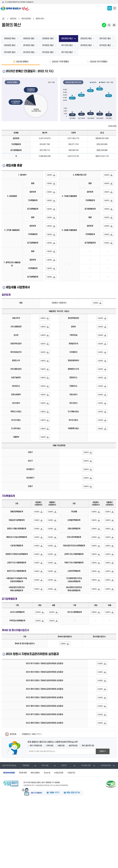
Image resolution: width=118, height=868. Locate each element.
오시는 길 (47, 840)
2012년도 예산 (48, 52)
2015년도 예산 (105, 45)
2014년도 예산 (10, 52)
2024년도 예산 (48, 39)
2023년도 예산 (67, 39)
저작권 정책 (23, 840)
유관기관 (63, 833)
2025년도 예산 (29, 39)
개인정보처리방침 (9, 840)
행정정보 (13, 19)
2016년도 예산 (86, 45)
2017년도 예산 (67, 45)
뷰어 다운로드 (35, 840)
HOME (3, 19)
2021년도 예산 (105, 39)
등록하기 (103, 819)
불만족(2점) (73, 813)
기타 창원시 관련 (85, 833)
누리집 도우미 (59, 840)
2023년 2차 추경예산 (99, 62)
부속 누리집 (44, 833)
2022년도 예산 (86, 39)
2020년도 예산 (10, 45)
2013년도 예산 (29, 52)
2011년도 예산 (67, 52)
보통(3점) (61, 813)
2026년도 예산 (10, 39)
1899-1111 (54, 860)
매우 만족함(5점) (36, 813)
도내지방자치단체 (105, 833)
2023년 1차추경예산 (60, 62)
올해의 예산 (40, 19)
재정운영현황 (26, 19)
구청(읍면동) (24, 833)
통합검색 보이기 (110, 8)
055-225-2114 (73, 860)
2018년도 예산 (48, 45)
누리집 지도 (71, 840)
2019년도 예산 (29, 45)
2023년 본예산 (22, 62)
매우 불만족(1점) (88, 813)
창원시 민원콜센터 (36, 860)
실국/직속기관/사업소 (7, 833)
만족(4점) (50, 813)
